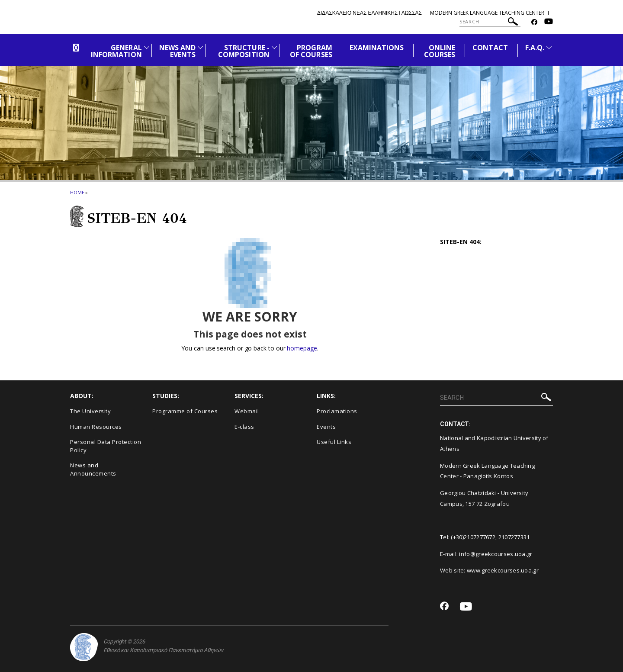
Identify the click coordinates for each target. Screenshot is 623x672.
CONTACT (490, 48)
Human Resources (96, 427)
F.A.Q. (535, 48)
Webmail (247, 411)
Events (326, 427)
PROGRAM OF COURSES (311, 51)
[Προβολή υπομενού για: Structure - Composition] (274, 47)
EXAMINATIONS (377, 48)
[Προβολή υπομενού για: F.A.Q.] (549, 47)
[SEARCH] (490, 22)
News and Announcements (93, 469)
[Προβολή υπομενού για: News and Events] (200, 47)
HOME (77, 192)
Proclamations (337, 411)
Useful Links (334, 442)
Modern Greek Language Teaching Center (487, 13)
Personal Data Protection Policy (106, 446)
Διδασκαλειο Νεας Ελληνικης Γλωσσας (369, 13)
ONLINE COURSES (440, 51)
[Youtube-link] (549, 22)
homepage (302, 348)
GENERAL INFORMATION (116, 51)
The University (90, 411)
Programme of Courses (185, 411)
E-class (244, 427)
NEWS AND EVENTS (177, 51)
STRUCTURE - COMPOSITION (244, 51)
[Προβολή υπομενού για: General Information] (147, 47)
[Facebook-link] (534, 22)
